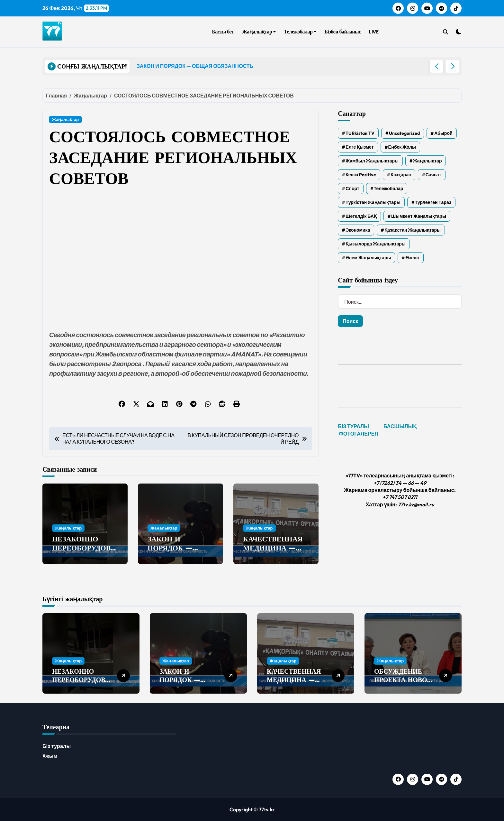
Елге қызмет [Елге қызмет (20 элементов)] (360, 147)
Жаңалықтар (259, 32)
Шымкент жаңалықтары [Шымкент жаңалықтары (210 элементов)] (419, 216)
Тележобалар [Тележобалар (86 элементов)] (389, 189)
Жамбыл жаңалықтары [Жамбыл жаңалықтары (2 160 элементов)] (372, 161)
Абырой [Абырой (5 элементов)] (443, 133)
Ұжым (50, 756)
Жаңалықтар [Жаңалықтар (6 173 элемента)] (427, 161)
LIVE (374, 32)
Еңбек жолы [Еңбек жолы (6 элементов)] (402, 147)
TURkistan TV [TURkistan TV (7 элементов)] (360, 133)
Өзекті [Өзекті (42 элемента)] (412, 258)
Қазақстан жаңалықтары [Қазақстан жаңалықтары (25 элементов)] (413, 230)
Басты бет (223, 32)
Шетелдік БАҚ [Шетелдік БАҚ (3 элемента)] (361, 216)
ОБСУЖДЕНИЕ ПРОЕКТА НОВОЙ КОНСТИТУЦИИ (403, 680)
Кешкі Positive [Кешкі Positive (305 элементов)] (361, 175)
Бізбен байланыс (342, 32)
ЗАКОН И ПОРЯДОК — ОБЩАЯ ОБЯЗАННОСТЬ (175, 553)
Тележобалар (300, 32)
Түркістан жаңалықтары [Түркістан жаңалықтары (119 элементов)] (373, 202)
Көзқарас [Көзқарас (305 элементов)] (401, 175)
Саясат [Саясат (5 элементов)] (433, 175)
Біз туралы (57, 746)
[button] (453, 66)
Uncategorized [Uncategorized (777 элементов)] (404, 133)
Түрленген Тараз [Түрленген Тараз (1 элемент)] (433, 202)
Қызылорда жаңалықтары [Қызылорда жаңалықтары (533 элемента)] (375, 244)
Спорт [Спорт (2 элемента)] (352, 189)
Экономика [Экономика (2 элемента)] (358, 230)
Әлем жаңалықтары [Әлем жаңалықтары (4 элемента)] (368, 258)
